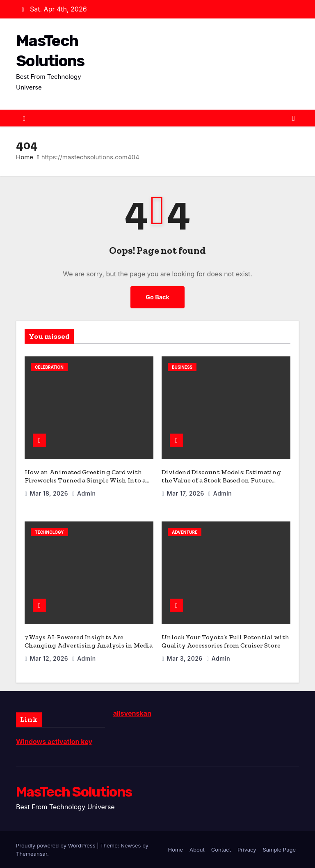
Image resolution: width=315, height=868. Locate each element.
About (197, 850)
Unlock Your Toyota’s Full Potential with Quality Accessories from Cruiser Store (226, 641)
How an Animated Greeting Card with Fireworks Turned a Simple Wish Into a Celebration (85, 480)
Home (25, 157)
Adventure (185, 532)
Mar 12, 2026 (50, 658)
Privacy (247, 850)
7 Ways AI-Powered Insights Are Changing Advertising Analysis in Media (89, 641)
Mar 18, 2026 (50, 493)
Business (182, 367)
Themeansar (32, 854)
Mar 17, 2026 (186, 493)
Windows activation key (54, 742)
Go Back (157, 297)
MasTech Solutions (74, 792)
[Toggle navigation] (293, 118)
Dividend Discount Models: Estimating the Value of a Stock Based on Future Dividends (221, 480)
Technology (49, 532)
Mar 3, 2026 (186, 658)
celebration (49, 367)
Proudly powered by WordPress (56, 845)
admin (84, 493)
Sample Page (279, 850)
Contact (221, 850)
